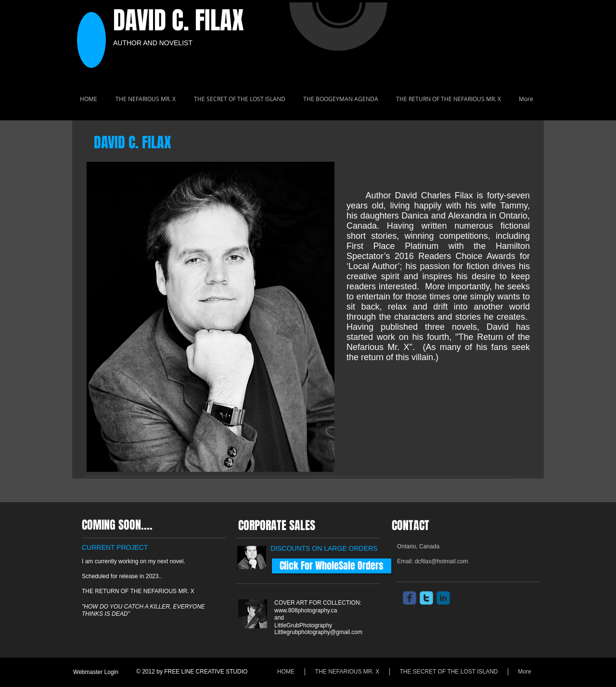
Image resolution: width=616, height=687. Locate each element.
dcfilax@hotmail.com (442, 561)
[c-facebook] (410, 598)
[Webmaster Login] (96, 672)
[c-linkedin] (443, 598)
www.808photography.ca (306, 610)
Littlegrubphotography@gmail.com (318, 632)
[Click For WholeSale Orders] (332, 566)
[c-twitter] (426, 598)
